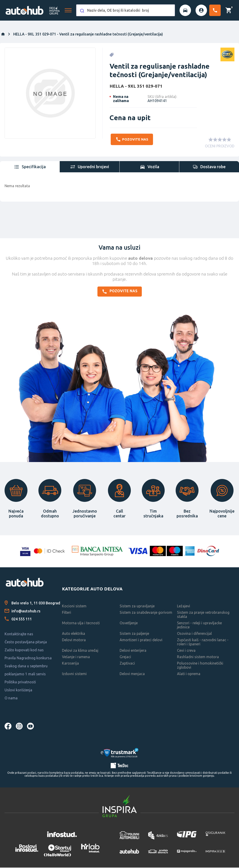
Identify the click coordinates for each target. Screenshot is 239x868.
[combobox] (126, 10)
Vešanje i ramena (76, 657)
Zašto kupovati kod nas (24, 650)
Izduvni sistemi (74, 674)
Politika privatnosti (20, 682)
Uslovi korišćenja (18, 690)
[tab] (30, 167)
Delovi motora (74, 640)
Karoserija (70, 664)
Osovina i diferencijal (194, 634)
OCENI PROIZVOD (220, 147)
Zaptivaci (127, 664)
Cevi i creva (186, 651)
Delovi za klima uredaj (80, 651)
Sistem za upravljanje (137, 606)
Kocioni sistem (74, 606)
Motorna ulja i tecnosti (81, 623)
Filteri (67, 613)
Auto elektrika (74, 634)
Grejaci (125, 657)
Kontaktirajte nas (19, 634)
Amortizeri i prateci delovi (141, 640)
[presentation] (30, 167)
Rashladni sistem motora (198, 657)
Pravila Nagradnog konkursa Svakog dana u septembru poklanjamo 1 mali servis (28, 666)
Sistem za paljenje (134, 634)
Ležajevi (184, 606)
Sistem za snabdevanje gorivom (146, 613)
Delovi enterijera (133, 651)
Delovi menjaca (132, 674)
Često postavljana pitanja (26, 642)
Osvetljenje (129, 623)
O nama (11, 698)
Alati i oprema (189, 674)
